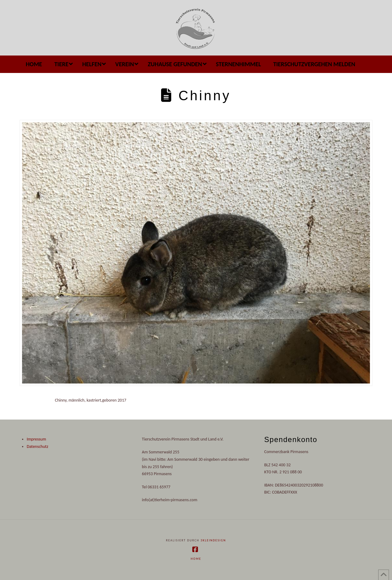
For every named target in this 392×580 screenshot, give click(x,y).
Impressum (36, 439)
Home (196, 559)
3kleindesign (213, 540)
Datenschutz (37, 446)
